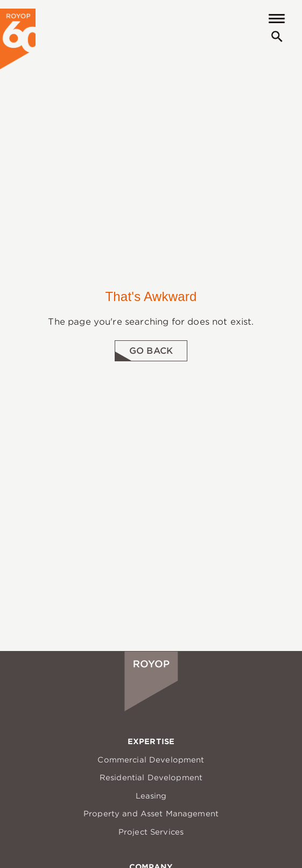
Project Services (151, 832)
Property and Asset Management (151, 814)
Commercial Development (151, 760)
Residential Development (151, 778)
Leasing (151, 796)
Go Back (151, 351)
